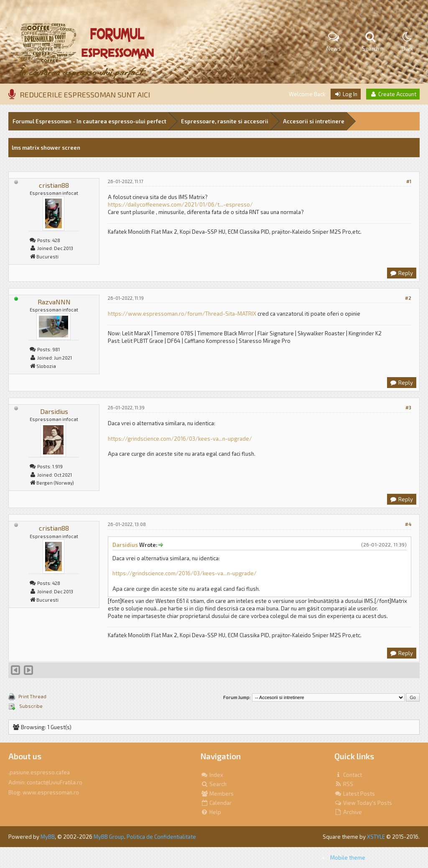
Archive (348, 812)
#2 (408, 298)
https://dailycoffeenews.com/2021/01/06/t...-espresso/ (180, 204)
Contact (348, 775)
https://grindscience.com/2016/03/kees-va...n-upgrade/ (180, 439)
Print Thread (32, 696)
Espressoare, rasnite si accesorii (225, 121)
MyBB (48, 837)
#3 (408, 407)
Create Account (393, 94)
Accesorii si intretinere (314, 121)
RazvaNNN (54, 302)
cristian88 (54, 185)
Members (217, 794)
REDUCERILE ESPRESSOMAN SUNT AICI (85, 94)
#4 (408, 524)
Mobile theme (348, 858)
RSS (344, 784)
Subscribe (31, 706)
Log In (346, 94)
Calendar (216, 803)
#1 (409, 181)
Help (211, 812)
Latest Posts (355, 794)
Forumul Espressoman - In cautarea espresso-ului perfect (89, 121)
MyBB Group (109, 837)
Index (212, 775)
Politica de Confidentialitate (161, 837)
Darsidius (54, 411)
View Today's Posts (363, 803)
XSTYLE (376, 837)
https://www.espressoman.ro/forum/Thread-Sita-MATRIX (182, 314)
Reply (401, 273)
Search (214, 784)
